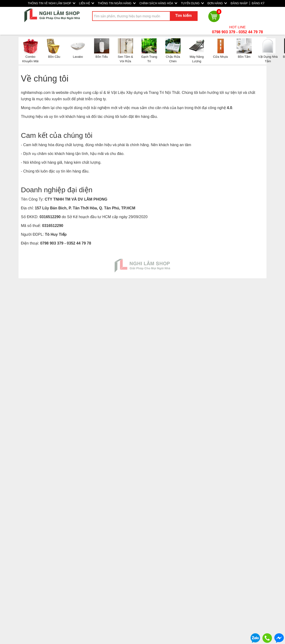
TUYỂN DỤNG (192, 3)
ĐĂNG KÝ (258, 3)
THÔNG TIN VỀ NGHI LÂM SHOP (52, 3)
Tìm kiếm (183, 16)
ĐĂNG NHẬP (239, 3)
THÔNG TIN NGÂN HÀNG (117, 3)
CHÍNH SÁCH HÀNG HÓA (158, 3)
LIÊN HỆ (87, 3)
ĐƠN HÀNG (217, 3)
